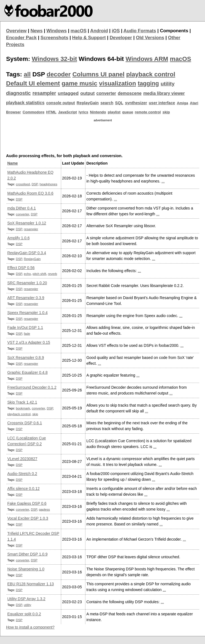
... (163, 181)
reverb (52, 274)
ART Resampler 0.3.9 (26, 298)
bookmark (23, 408)
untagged (68, 93)
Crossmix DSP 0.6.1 (25, 423)
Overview (16, 31)
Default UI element (33, 83)
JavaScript (68, 112)
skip (166, 112)
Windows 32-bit (54, 59)
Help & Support (89, 38)
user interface (162, 103)
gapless (44, 509)
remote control (148, 112)
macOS (79, 31)
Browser (14, 112)
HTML (51, 112)
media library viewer (164, 93)
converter (106, 93)
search (107, 103)
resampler (44, 93)
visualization (117, 83)
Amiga (183, 103)
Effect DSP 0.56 (21, 268)
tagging (148, 84)
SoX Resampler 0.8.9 (26, 358)
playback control (151, 74)
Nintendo (98, 112)
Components (174, 31)
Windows (57, 31)
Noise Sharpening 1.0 (26, 569)
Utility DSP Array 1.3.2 (26, 599)
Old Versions (150, 38)
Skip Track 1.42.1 (22, 402)
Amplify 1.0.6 (19, 238)
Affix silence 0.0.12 (24, 489)
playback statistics (25, 103)
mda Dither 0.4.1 (22, 208)
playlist (114, 112)
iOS (116, 31)
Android (99, 31)
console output (61, 103)
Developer (121, 38)
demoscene (130, 93)
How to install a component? (30, 627)
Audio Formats (140, 31)
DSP (35, 184)
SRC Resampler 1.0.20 (27, 283)
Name (13, 163)
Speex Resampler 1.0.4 (28, 313)
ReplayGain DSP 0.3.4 (27, 253)
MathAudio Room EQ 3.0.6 (30, 193)
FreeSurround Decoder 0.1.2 (32, 387)
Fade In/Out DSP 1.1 (25, 328)
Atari (194, 103)
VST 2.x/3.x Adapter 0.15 (29, 342)
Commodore (33, 112)
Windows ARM (147, 59)
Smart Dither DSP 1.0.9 (28, 554)
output (87, 93)
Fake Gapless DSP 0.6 (27, 503)
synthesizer (136, 103)
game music (79, 83)
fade (27, 333)
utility (168, 84)
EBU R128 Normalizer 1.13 (31, 584)
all (27, 74)
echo (27, 274)
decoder (59, 74)
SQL (119, 103)
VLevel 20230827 (22, 459)
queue (128, 112)
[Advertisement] (103, 136)
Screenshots (54, 38)
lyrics (83, 112)
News (37, 31)
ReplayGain (88, 103)
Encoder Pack (21, 38)
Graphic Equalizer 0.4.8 (28, 372)
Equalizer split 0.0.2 (24, 614)
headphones (48, 184)
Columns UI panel (99, 74)
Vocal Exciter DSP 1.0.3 (28, 518)
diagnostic (18, 93)
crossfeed (23, 184)
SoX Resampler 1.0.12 (27, 223)
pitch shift (39, 274)
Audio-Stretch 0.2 (22, 474)
